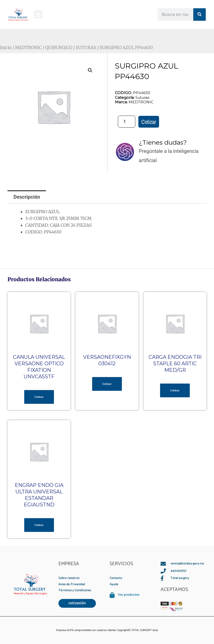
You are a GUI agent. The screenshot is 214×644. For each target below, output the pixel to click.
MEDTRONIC (28, 48)
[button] (38, 14)
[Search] (200, 15)
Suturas (142, 97)
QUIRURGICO (59, 48)
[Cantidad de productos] (127, 122)
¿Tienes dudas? (163, 142)
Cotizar (149, 122)
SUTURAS (86, 48)
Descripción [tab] (27, 197)
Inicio (6, 48)
